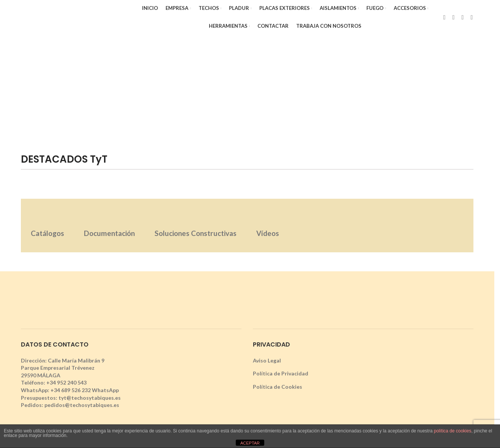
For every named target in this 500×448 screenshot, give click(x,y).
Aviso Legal (267, 360)
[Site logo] (75, 17)
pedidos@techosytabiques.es (82, 405)
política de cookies (453, 431)
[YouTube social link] (472, 17)
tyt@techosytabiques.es (90, 398)
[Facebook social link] (444, 17)
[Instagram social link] (462, 17)
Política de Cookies (278, 387)
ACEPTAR (250, 443)
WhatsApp (105, 390)
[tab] (47, 226)
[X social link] (453, 17)
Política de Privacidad (281, 373)
